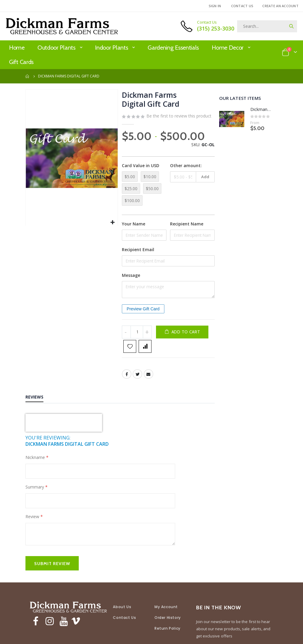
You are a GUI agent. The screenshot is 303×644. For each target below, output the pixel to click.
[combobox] (267, 26)
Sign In (215, 6)
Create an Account (280, 6)
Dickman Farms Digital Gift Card (261, 109)
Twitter (137, 386)
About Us (122, 618)
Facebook (126, 386)
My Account (166, 618)
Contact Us (242, 6)
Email (148, 386)
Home (28, 76)
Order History (168, 629)
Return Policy (168, 640)
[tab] (39, 409)
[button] (112, 221)
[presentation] (64, 434)
